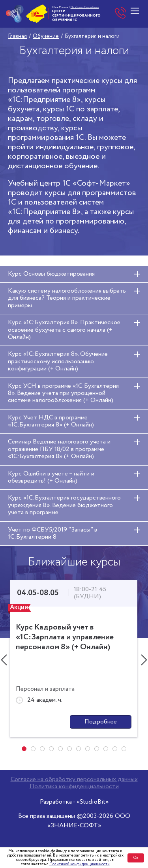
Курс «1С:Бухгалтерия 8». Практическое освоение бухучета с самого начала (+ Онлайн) (64, 330)
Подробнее (101, 722)
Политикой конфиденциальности (80, 864)
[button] (24, 749)
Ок (136, 858)
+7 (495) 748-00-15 (121, 14)
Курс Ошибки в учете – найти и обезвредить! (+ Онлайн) (51, 477)
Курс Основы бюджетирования (51, 274)
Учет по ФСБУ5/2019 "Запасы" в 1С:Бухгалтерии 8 (52, 533)
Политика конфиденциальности (74, 787)
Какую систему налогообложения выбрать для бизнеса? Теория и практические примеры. (67, 298)
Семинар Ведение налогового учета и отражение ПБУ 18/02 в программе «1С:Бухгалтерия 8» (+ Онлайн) (59, 449)
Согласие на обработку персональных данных (74, 780)
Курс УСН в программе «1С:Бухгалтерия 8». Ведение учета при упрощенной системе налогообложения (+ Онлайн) (63, 393)
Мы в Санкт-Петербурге (85, 7)
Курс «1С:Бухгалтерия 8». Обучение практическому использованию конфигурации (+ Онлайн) (58, 361)
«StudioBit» (93, 802)
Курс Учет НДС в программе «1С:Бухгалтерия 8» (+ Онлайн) (51, 421)
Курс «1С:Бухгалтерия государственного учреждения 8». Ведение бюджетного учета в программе (64, 505)
